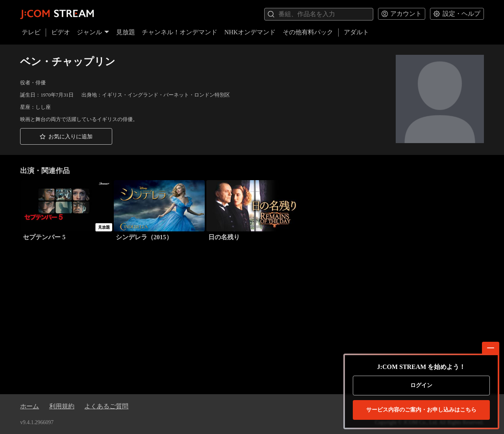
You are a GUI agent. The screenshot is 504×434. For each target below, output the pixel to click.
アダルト (356, 32)
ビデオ (61, 32)
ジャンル (93, 32)
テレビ (31, 32)
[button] (66, 136)
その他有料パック (308, 32)
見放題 (126, 32)
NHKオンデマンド (250, 32)
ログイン (421, 385)
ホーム (30, 406)
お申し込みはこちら (421, 410)
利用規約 (62, 406)
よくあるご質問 (106, 406)
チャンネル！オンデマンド (180, 32)
